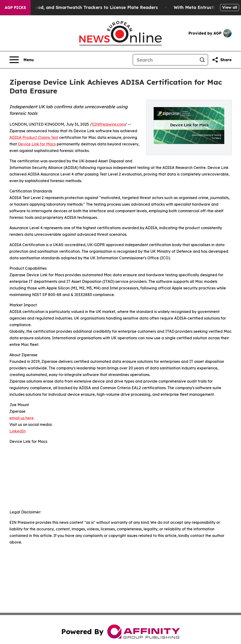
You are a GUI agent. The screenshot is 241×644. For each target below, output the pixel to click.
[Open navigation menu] (22, 60)
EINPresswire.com (108, 124)
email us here (22, 418)
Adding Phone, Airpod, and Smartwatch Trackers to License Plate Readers (85, 7)
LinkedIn (18, 431)
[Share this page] (222, 60)
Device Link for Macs (37, 144)
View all (230, 7)
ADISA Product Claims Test (34, 137)
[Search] (165, 60)
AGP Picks (15, 8)
